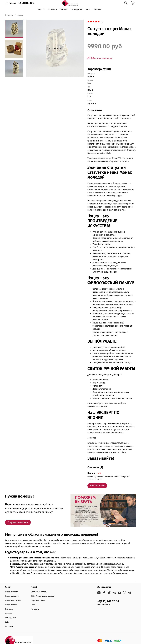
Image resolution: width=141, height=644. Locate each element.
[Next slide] (14, 73)
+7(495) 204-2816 (27, 3)
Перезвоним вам (18, 522)
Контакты (35, 609)
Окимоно (52, 9)
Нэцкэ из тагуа (11, 605)
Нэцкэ (41, 9)
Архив (20, 15)
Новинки (97, 9)
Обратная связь (38, 600)
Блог (33, 605)
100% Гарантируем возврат (43, 596)
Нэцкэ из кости (12, 592)
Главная (9, 15)
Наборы (64, 9)
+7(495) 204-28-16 (108, 601)
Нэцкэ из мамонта (13, 600)
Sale (88, 9)
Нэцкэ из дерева (12, 596)
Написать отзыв (97, 486)
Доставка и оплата (39, 592)
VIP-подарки (76, 9)
